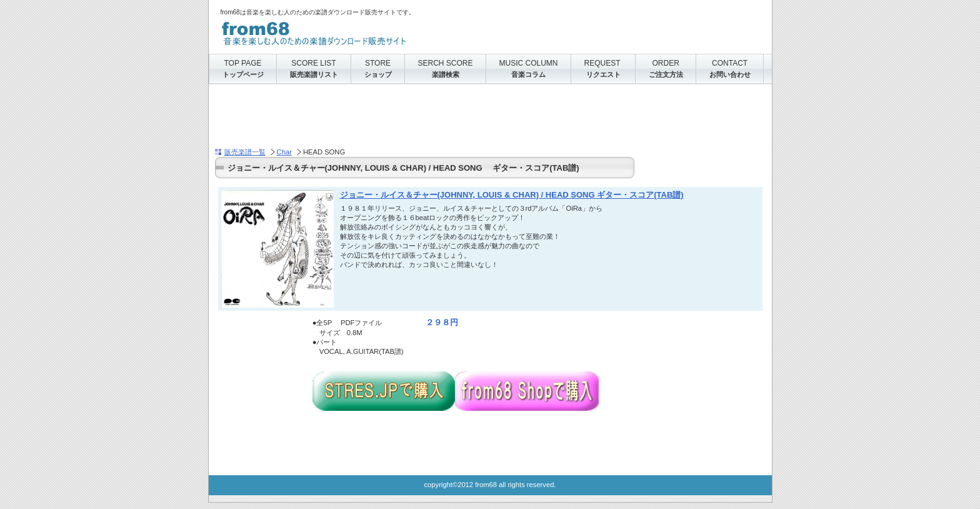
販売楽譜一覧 (245, 152)
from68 (346, 31)
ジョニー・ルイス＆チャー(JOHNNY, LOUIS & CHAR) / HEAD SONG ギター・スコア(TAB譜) (512, 195)
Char (284, 152)
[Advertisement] (442, 119)
